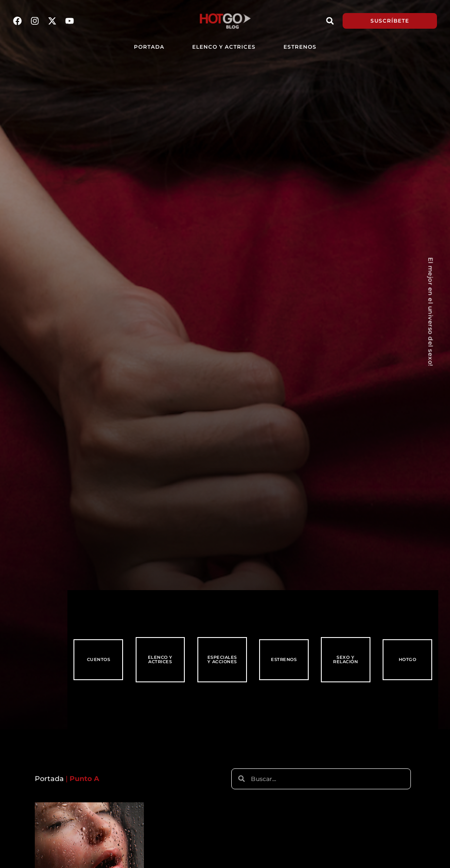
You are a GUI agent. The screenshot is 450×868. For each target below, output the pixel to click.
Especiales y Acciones (222, 659)
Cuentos (99, 659)
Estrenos (300, 47)
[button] (330, 21)
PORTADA (149, 47)
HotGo (408, 659)
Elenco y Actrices (224, 47)
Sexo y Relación (345, 659)
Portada (49, 779)
